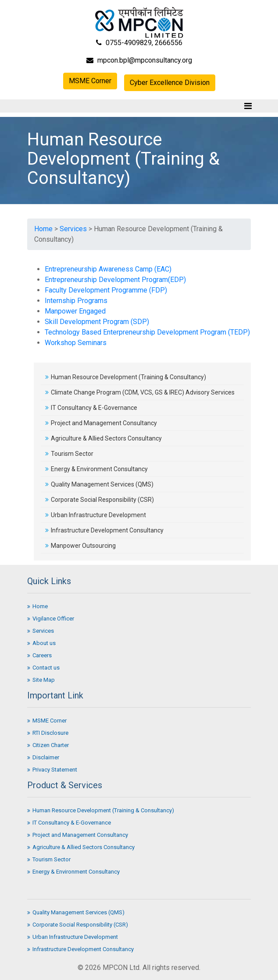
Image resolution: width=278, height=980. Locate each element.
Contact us (43, 668)
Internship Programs (76, 301)
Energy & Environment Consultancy (96, 469)
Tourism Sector (69, 454)
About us (41, 643)
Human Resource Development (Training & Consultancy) (126, 377)
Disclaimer (43, 757)
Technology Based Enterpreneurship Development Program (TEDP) (147, 332)
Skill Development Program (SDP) (97, 322)
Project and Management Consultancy (101, 423)
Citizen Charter (48, 745)
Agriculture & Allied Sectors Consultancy (103, 438)
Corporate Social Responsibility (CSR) (100, 500)
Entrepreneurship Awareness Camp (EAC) (108, 269)
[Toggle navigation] (248, 106)
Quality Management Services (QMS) (99, 484)
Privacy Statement (52, 770)
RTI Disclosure (48, 733)
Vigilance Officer (51, 619)
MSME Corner (90, 81)
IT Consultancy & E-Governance (91, 408)
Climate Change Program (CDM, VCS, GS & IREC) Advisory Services (140, 392)
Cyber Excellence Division (170, 83)
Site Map (41, 680)
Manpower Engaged (75, 311)
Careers (39, 655)
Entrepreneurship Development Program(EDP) (115, 280)
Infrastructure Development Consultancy (104, 530)
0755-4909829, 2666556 (139, 43)
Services (73, 229)
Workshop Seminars (76, 343)
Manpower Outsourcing (80, 546)
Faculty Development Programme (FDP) (106, 290)
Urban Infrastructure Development (96, 515)
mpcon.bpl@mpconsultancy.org (139, 60)
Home (43, 229)
